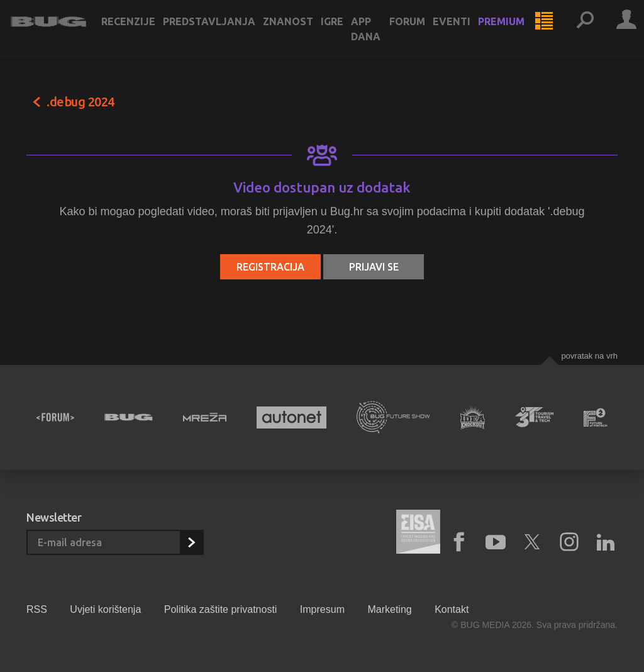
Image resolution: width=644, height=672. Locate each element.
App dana (381, 40)
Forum (423, 33)
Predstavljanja (225, 33)
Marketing (389, 609)
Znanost (304, 33)
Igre (348, 33)
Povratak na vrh (589, 356)
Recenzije (144, 33)
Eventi (467, 33)
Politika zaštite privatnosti (221, 609)
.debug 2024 (80, 102)
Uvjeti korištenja (105, 609)
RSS (37, 609)
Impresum (322, 609)
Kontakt (452, 609)
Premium (517, 33)
